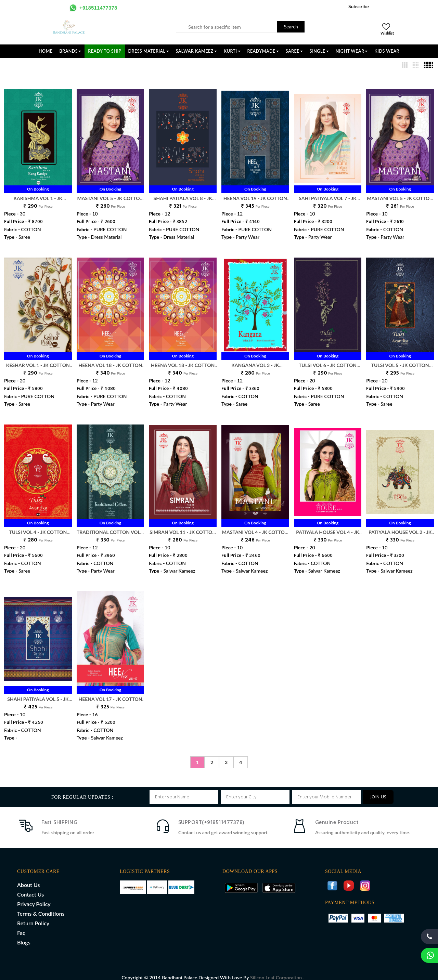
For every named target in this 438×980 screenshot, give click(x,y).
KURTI (232, 51)
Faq (21, 925)
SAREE (294, 51)
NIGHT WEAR (352, 51)
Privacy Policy (34, 897)
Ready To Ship (105, 51)
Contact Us (30, 887)
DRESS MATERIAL (149, 51)
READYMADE (263, 51)
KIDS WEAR (387, 51)
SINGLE (319, 51)
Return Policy (33, 916)
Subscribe (359, 6)
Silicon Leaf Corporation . (277, 970)
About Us (28, 878)
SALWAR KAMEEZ (196, 51)
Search (291, 27)
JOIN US (378, 790)
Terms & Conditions (41, 906)
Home (46, 51)
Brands (70, 51)
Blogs (24, 935)
